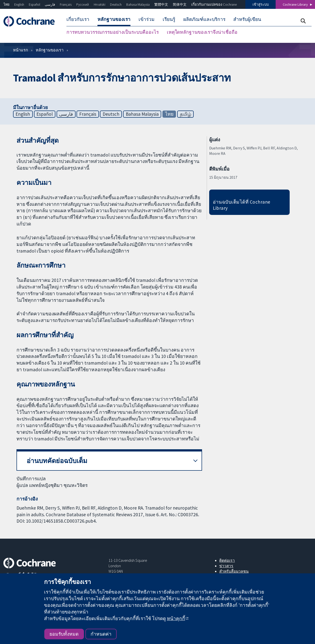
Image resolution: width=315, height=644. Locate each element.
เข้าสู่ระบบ (261, 4)
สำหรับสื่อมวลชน (234, 571)
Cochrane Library (295, 4)
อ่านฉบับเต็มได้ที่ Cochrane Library (242, 205)
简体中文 (180, 4)
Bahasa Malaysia (138, 4)
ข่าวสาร (226, 566)
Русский (83, 4)
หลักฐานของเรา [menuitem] (114, 19)
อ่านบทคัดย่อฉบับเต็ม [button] (57, 461)
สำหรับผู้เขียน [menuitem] (247, 19)
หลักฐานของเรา (50, 50)
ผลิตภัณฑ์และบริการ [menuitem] (204, 19)
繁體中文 (161, 4)
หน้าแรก (21, 50)
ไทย (6, 4)
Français (66, 4)
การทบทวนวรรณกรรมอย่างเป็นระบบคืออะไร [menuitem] (113, 32)
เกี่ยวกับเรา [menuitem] (78, 19)
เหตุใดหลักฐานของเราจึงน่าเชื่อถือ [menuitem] (202, 32)
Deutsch (116, 4)
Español (34, 4)
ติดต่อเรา (227, 560)
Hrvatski (100, 4)
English (19, 4)
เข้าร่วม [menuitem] (147, 19)
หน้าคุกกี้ (176, 618)
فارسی (50, 4)
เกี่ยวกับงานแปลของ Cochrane (214, 4)
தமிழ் (186, 114)
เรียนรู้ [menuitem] (169, 19)
